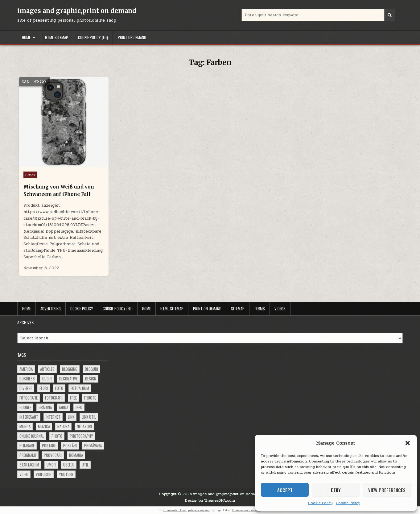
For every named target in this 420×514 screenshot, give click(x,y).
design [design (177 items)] (91, 379)
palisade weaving (199, 510)
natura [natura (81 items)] (63, 426)
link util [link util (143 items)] (89, 417)
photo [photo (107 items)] (57, 436)
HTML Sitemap (57, 37)
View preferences (387, 490)
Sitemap (238, 309)
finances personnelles (246, 510)
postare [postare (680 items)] (49, 446)
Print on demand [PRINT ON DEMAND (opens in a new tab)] (132, 37)
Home (26, 37)
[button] (408, 443)
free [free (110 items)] (73, 398)
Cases (30, 175)
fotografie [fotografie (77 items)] (29, 398)
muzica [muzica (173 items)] (44, 426)
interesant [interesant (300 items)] (29, 417)
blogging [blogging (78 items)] (70, 369)
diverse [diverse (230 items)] (26, 388)
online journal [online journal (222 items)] (32, 436)
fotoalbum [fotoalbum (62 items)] (80, 388)
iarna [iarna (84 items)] (64, 407)
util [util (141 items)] (85, 465)
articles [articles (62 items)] (47, 369)
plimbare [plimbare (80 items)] (27, 446)
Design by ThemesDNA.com (210, 500)
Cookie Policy (320, 503)
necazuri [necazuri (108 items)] (84, 426)
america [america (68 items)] (26, 369)
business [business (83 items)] (27, 379)
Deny (336, 490)
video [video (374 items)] (24, 474)
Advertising (51, 309)
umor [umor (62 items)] (51, 465)
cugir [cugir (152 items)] (47, 379)
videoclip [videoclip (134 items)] (44, 474)
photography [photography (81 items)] (81, 436)
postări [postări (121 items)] (70, 446)
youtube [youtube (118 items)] (66, 474)
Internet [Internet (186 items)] (53, 417)
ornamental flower (175, 510)
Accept (285, 490)
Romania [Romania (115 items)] (76, 455)
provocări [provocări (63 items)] (53, 455)
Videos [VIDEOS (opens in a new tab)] (280, 309)
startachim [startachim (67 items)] (29, 465)
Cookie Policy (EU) (93, 37)
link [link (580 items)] (71, 417)
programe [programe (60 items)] (28, 455)
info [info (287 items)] (79, 407)
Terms (259, 309)
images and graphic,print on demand (77, 11)
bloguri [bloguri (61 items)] (91, 369)
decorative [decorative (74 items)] (68, 379)
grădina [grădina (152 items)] (45, 407)
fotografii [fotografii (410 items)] (54, 398)
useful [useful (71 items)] (69, 465)
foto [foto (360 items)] (59, 388)
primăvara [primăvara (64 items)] (93, 446)
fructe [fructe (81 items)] (90, 398)
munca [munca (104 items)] (25, 426)
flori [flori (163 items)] (44, 388)
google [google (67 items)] (25, 407)
